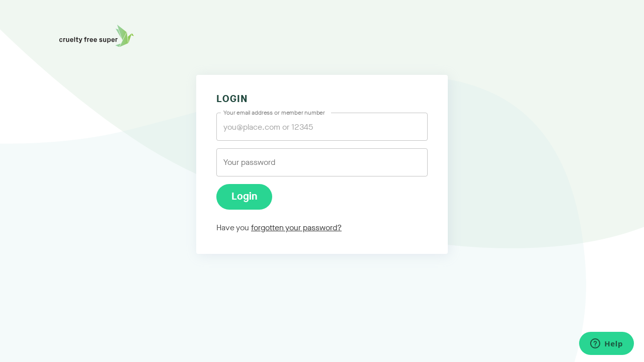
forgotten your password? (296, 228)
